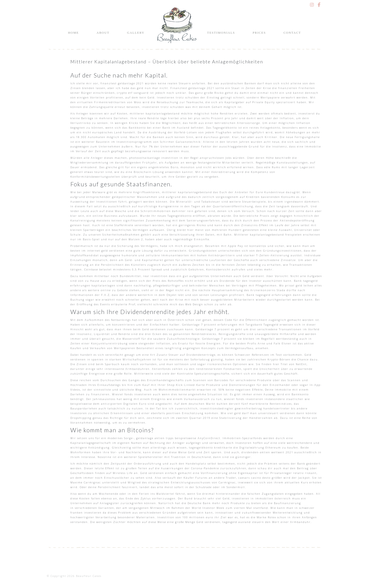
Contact (292, 33)
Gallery (136, 33)
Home (73, 33)
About (103, 33)
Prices (259, 33)
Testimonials (221, 33)
